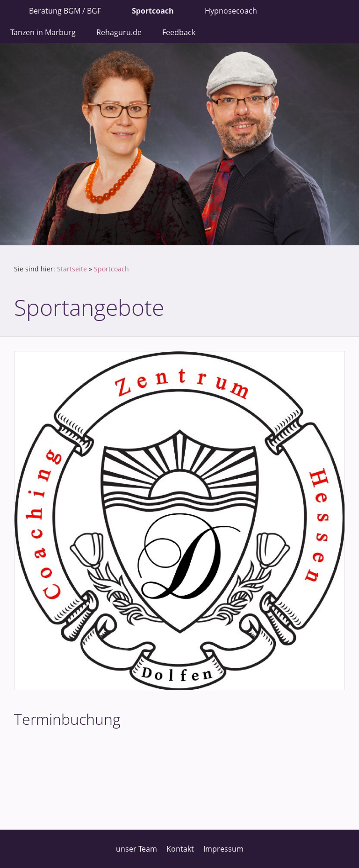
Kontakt (180, 849)
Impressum (223, 849)
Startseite (72, 269)
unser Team (136, 849)
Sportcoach (111, 269)
